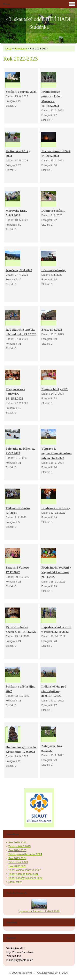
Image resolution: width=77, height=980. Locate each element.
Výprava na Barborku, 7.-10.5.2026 (39, 911)
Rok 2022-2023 (17, 866)
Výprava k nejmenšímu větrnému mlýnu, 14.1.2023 (56, 453)
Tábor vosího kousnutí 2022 (25, 870)
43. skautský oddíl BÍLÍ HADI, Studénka (39, 23)
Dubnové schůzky (53, 211)
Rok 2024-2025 (17, 850)
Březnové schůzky (53, 270)
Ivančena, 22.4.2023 (19, 270)
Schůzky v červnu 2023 (21, 92)
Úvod (8, 49)
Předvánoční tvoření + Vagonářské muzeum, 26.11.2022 (56, 572)
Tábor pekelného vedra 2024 (25, 854)
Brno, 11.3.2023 (52, 330)
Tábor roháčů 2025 (20, 846)
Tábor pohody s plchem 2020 (25, 878)
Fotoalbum (21, 49)
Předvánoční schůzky (56, 508)
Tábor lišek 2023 (18, 862)
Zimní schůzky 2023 (55, 389)
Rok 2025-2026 (17, 842)
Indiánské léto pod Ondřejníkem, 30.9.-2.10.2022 (54, 691)
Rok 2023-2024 (17, 858)
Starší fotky (15, 882)
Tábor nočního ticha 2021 (23, 874)
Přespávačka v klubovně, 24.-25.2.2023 (15, 394)
